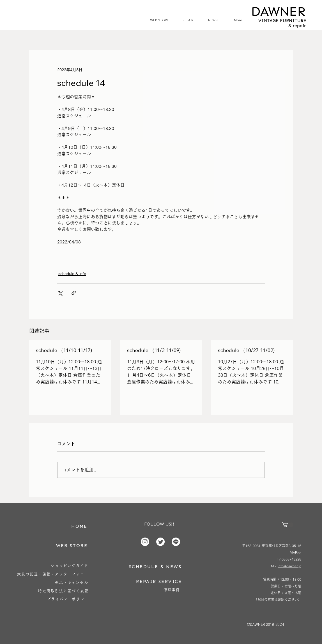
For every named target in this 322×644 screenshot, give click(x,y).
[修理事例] (172, 590)
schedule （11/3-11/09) (154, 350)
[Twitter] (160, 542)
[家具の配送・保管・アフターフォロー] (53, 574)
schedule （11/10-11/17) (64, 350)
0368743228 (291, 559)
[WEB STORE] (72, 546)
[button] (288, 525)
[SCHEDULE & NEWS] (155, 567)
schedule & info (72, 274)
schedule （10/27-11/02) (246, 350)
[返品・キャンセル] (72, 583)
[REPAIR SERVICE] (159, 581)
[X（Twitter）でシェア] (60, 293)
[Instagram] (145, 542)
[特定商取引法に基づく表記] (63, 591)
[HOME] (79, 526)
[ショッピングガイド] (70, 566)
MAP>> (295, 552)
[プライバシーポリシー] (68, 599)
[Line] (176, 542)
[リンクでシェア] (74, 293)
